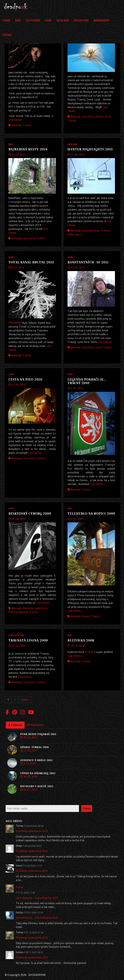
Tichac (20, 887)
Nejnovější (35, 725)
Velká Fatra (74, 234)
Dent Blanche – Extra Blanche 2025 (37, 898)
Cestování (33, 20)
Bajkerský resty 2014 (28, 149)
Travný (27, 125)
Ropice (99, 117)
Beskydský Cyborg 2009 (30, 514)
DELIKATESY (81, 20)
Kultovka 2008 (81, 640)
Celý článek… (16, 120)
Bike (18, 20)
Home (6, 20)
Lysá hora (88, 117)
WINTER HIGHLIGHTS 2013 (90, 149)
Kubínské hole (90, 231)
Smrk (108, 117)
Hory (48, 20)
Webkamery (101, 20)
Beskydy (16, 125)
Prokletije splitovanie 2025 (32, 831)
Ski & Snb (63, 20)
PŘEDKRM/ (15, 323)
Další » (25, 700)
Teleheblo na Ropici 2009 (91, 514)
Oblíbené (15, 725)
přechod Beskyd (18, 612)
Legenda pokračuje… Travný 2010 (87, 381)
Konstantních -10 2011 (88, 262)
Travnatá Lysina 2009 (28, 640)
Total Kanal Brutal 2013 (31, 262)
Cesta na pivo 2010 (25, 379)
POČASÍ (7, 35)
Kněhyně (28, 608)
